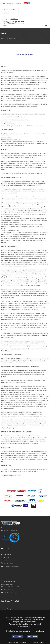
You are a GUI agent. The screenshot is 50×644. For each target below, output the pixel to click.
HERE (29, 626)
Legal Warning (26, 642)
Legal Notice (6, 601)
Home (11, 39)
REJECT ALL (33, 636)
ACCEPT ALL (17, 636)
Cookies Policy (6, 609)
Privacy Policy (16, 601)
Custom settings (13, 642)
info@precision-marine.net (13, 3)
